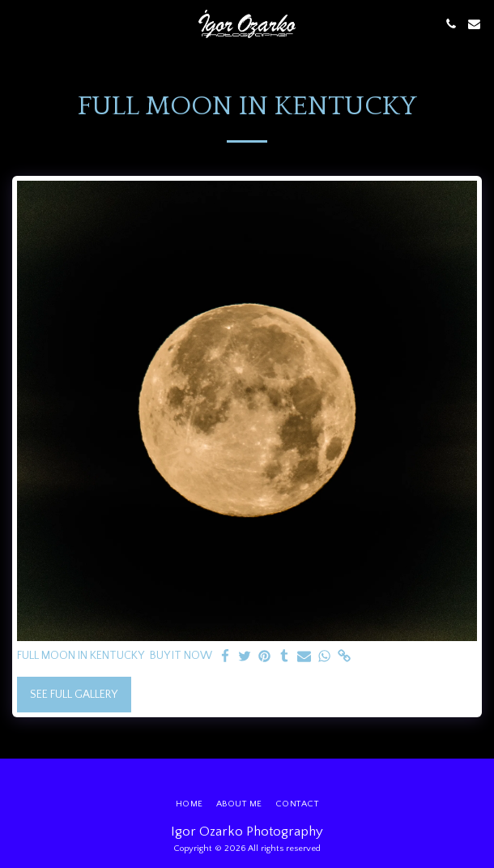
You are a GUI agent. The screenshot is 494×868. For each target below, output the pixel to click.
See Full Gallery (74, 695)
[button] (18, 24)
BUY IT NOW (181, 656)
